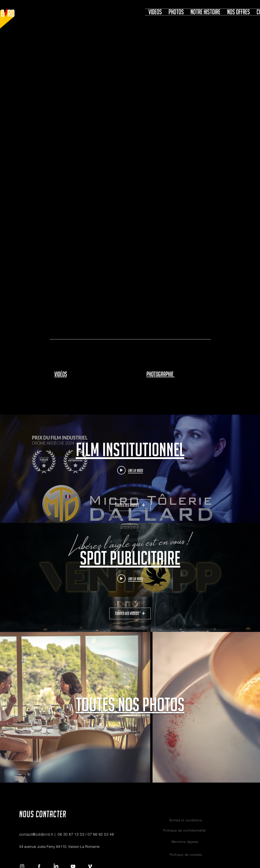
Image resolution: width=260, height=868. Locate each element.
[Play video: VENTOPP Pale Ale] (130, 579)
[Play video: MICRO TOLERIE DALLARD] (130, 470)
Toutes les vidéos (130, 505)
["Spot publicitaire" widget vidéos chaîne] (130, 577)
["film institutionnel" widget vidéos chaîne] (130, 469)
